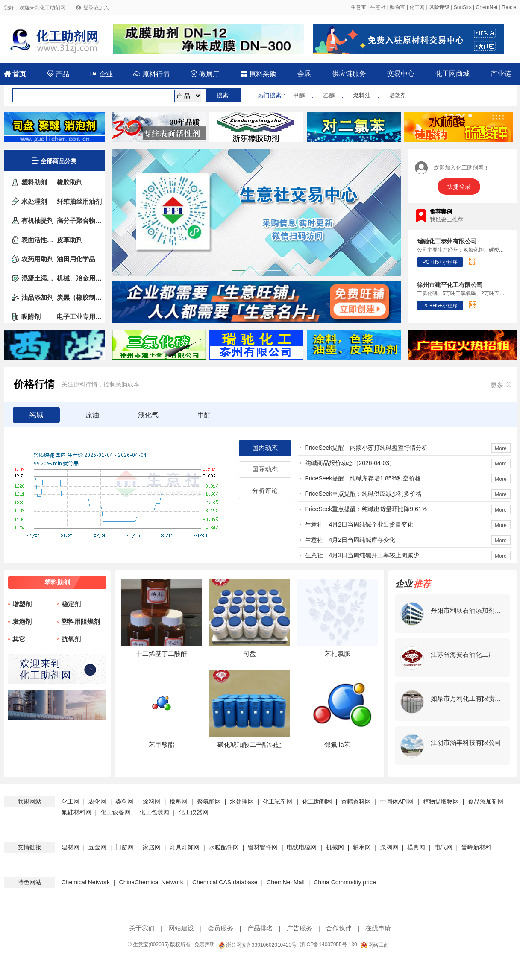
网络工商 (375, 945)
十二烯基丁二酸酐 (162, 654)
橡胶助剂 (70, 182)
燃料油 (362, 95)
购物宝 (397, 7)
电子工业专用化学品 (80, 317)
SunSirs (463, 7)
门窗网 (124, 847)
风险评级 (439, 7)
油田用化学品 (76, 259)
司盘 (250, 654)
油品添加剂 (37, 297)
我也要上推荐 (447, 219)
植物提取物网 (441, 802)
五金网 (97, 847)
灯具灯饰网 (185, 847)
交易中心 (401, 74)
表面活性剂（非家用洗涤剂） (38, 240)
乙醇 (329, 95)
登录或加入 (96, 8)
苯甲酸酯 (162, 745)
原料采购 (259, 74)
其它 (19, 639)
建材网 (71, 847)
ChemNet (487, 7)
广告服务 (300, 928)
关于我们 (142, 928)
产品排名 (260, 928)
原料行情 (151, 74)
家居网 (152, 847)
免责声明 (205, 945)
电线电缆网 (302, 847)
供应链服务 (349, 74)
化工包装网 (154, 812)
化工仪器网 (194, 812)
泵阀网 (389, 847)
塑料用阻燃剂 (81, 622)
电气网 (444, 847)
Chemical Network (87, 882)
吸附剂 (31, 317)
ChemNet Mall (286, 882)
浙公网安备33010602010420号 (258, 945)
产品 (58, 74)
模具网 (416, 847)
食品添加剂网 (486, 802)
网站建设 (181, 928)
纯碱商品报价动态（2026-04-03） (350, 463)
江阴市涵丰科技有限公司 (466, 742)
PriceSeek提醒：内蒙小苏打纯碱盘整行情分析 (367, 448)
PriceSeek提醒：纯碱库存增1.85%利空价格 (363, 478)
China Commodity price (345, 882)
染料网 (124, 802)
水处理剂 (34, 201)
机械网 (335, 847)
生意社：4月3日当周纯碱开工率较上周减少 (362, 555)
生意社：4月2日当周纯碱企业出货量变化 (359, 524)
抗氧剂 (71, 639)
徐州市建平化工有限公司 (450, 285)
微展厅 (205, 74)
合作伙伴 (339, 928)
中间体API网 (397, 802)
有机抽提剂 (37, 221)
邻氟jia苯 (337, 745)
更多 (501, 385)
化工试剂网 (278, 802)
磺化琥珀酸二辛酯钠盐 (250, 745)
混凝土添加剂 (38, 278)
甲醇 (299, 95)
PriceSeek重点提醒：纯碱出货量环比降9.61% (366, 509)
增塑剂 (398, 95)
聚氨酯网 (209, 802)
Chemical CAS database (225, 882)
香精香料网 (356, 802)
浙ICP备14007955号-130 (328, 945)
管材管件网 (263, 847)
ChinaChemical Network (151, 882)
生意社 (378, 7)
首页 (15, 74)
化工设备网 (115, 812)
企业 (101, 74)
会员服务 (220, 928)
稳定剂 (71, 604)
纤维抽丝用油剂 (79, 201)
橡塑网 (179, 802)
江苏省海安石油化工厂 (463, 654)
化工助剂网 (317, 802)
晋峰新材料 (476, 847)
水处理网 (242, 802)
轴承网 (362, 847)
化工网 (417, 7)
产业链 (501, 74)
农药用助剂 (37, 259)
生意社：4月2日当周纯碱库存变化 (350, 540)
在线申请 (378, 928)
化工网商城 (452, 74)
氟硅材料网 (76, 812)
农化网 (97, 802)
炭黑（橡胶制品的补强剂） (80, 297)
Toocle (509, 7)
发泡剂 (22, 622)
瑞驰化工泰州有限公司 (447, 241)
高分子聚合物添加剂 (80, 221)
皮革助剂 (70, 240)
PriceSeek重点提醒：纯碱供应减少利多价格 (364, 494)
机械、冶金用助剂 (80, 278)
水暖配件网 (224, 847)
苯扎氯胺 (338, 654)
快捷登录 (459, 187)
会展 (304, 74)
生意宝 (358, 7)
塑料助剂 (34, 182)
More (501, 448)
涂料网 (152, 802)
